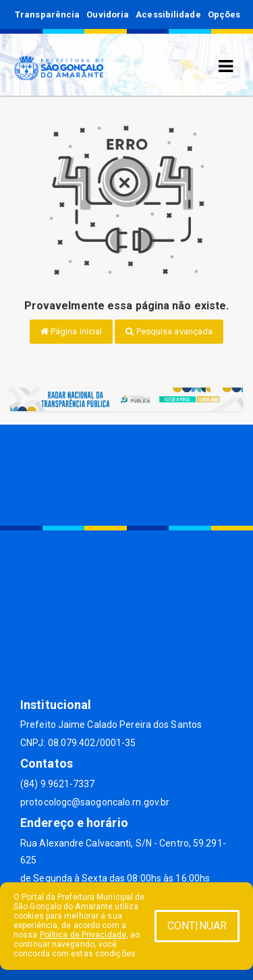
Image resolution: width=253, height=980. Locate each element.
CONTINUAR (197, 926)
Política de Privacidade (83, 935)
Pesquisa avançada (169, 331)
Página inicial (72, 331)
